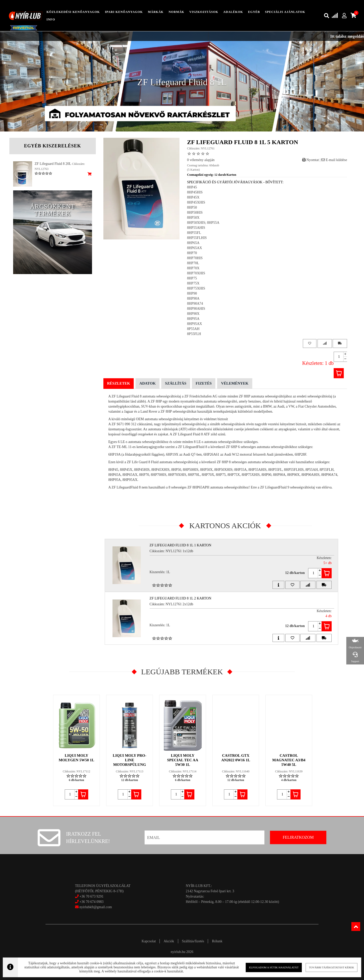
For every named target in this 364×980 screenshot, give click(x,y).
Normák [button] (176, 12)
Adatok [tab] (147, 383)
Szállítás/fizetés (193, 941)
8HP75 (192, 278)
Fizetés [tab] (204, 383)
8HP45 (192, 187)
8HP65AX (195, 248)
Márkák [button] (156, 12)
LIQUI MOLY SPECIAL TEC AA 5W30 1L (183, 760)
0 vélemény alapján (201, 160)
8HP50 (192, 207)
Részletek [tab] (119, 383)
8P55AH (193, 329)
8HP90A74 (195, 304)
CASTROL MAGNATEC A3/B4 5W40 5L (289, 760)
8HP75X (193, 283)
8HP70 (192, 253)
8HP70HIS (195, 258)
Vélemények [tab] (235, 383)
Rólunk (217, 941)
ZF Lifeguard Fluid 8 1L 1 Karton (180, 545)
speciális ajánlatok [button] (285, 12)
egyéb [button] (254, 12)
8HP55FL (194, 233)
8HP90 (192, 293)
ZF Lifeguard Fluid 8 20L (53, 164)
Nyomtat (311, 160)
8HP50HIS (195, 213)
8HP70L (193, 263)
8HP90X (193, 314)
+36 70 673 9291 (91, 896)
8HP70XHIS (196, 273)
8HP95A (193, 319)
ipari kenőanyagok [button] (124, 12)
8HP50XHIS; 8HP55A (203, 223)
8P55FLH (194, 334)
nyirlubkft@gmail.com (94, 907)
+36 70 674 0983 (91, 902)
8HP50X (193, 218)
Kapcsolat (149, 941)
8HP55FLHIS (197, 238)
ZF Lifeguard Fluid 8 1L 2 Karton (180, 598)
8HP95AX (195, 324)
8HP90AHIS (196, 309)
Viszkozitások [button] (204, 12)
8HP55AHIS (196, 228)
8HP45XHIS (196, 202)
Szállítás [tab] (176, 383)
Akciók (169, 941)
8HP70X (193, 268)
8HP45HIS (195, 192)
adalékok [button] (233, 12)
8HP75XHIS (196, 288)
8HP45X (193, 197)
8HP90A (193, 298)
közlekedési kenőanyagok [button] (73, 12)
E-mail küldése (334, 160)
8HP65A (193, 243)
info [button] (51, 19)
